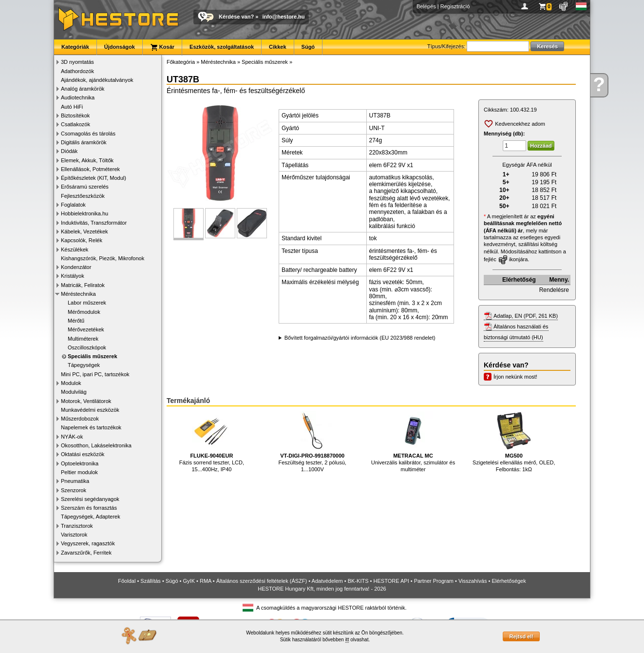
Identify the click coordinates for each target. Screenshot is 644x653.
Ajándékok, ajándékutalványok (97, 80)
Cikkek (277, 47)
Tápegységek (84, 365)
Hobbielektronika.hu (85, 213)
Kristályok (73, 276)
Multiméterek (83, 339)
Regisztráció (455, 6)
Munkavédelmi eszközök (90, 410)
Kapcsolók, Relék (82, 240)
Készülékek (75, 250)
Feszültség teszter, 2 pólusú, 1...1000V (312, 442)
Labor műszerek (87, 303)
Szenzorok (74, 490)
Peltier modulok (79, 472)
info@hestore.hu (283, 17)
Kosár (162, 47)
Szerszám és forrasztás (89, 508)
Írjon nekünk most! (515, 377)
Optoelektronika (80, 463)
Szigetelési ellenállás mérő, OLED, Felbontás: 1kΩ (514, 442)
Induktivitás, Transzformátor (94, 223)
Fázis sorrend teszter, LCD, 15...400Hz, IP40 (212, 442)
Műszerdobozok (80, 419)
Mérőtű (76, 321)
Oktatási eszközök (83, 454)
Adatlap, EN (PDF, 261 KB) (526, 316)
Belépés (426, 6)
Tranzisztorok (77, 526)
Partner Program (434, 581)
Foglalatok (73, 205)
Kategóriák (75, 47)
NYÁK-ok (72, 437)
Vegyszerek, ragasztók (88, 543)
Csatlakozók (76, 124)
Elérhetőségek (509, 581)
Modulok (71, 383)
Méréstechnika (78, 294)
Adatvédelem (327, 581)
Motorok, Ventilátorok (86, 401)
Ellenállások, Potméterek (90, 169)
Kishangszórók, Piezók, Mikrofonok (103, 258)
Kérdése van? (236, 17)
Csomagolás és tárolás (88, 134)
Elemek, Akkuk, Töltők (87, 160)
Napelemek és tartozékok (91, 427)
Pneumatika (75, 481)
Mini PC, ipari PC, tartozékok (95, 374)
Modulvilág (74, 392)
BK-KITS (358, 581)
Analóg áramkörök (83, 89)
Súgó (308, 47)
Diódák (69, 151)
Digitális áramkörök (84, 142)
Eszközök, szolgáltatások (222, 47)
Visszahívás (473, 581)
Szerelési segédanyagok (90, 499)
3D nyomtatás (77, 62)
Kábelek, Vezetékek (85, 231)
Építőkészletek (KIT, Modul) (94, 178)
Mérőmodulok (84, 312)
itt (347, 640)
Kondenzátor (76, 267)
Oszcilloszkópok (87, 347)
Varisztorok (74, 535)
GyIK (189, 581)
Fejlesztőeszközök (83, 196)
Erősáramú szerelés (85, 187)
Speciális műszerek (93, 356)
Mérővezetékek (86, 329)
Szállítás (151, 581)
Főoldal (127, 581)
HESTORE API (391, 581)
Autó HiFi (72, 107)
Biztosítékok (75, 115)
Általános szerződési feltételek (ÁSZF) (262, 581)
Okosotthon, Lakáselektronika (96, 445)
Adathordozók (77, 71)
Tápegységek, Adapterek (91, 517)
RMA (206, 581)
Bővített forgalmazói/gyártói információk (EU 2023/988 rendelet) (360, 338)
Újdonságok (120, 47)
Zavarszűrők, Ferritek (86, 553)
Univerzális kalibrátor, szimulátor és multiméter (413, 442)
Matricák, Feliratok (83, 285)
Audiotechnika (78, 97)
